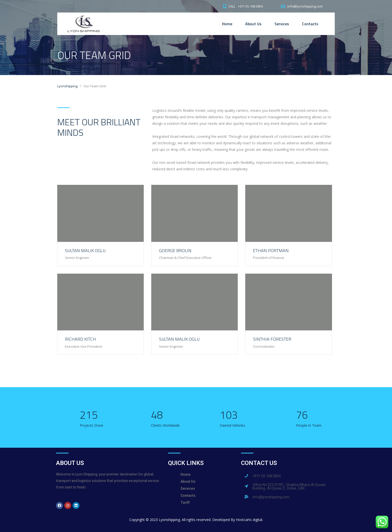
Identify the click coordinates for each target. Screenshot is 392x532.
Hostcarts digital (249, 520)
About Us (253, 24)
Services (282, 24)
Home (227, 24)
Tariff (185, 502)
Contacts (310, 24)
